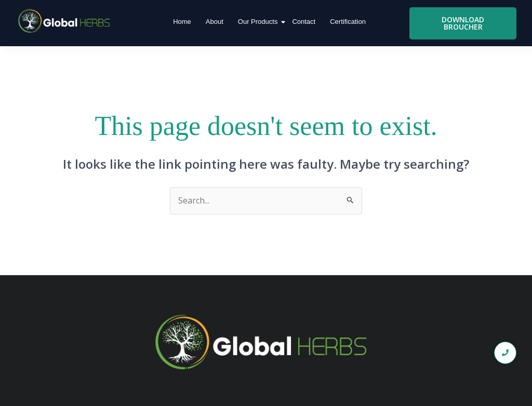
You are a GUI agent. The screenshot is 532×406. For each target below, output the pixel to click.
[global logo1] (66, 21)
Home (182, 22)
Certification (348, 22)
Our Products (259, 22)
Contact (304, 22)
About (215, 22)
